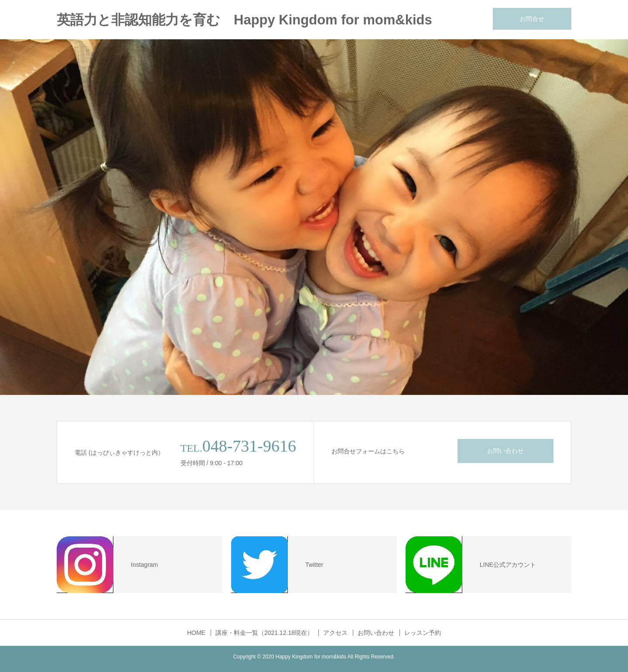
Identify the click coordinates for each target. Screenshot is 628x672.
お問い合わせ (505, 451)
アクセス (335, 633)
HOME (196, 633)
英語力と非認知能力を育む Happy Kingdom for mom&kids (244, 20)
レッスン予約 (423, 633)
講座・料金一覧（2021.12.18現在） (264, 633)
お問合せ (532, 19)
